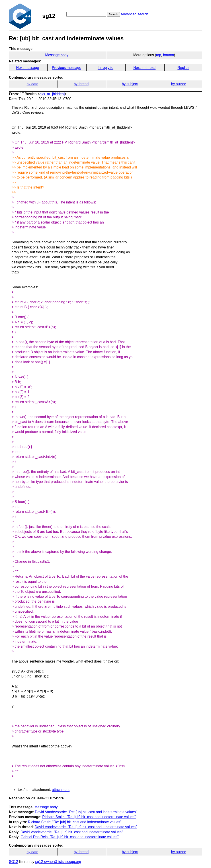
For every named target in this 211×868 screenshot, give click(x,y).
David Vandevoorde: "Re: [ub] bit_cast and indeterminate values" (86, 812)
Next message (28, 68)
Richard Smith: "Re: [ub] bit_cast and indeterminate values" (89, 817)
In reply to (105, 68)
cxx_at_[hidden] (52, 94)
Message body (57, 55)
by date (32, 84)
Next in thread (145, 68)
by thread (81, 84)
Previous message (67, 68)
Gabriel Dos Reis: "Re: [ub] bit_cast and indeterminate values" (70, 837)
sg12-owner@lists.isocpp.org (58, 862)
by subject (130, 84)
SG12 (13, 862)
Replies (183, 68)
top (159, 55)
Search (113, 14)
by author (179, 84)
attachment (61, 790)
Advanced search (135, 14)
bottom (169, 55)
